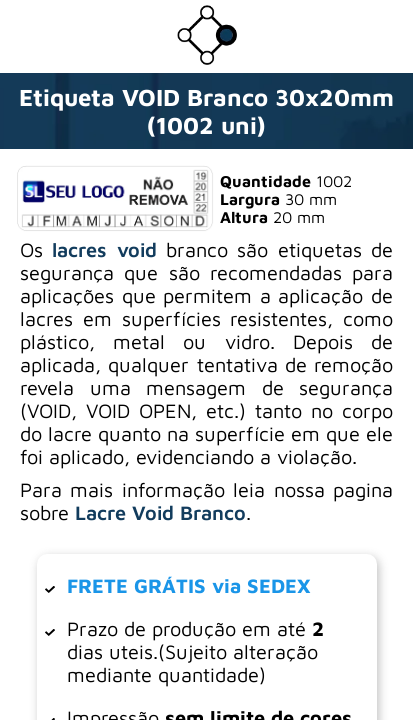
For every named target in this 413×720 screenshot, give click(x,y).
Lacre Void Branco (160, 512)
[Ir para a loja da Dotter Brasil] (207, 59)
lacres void (104, 249)
